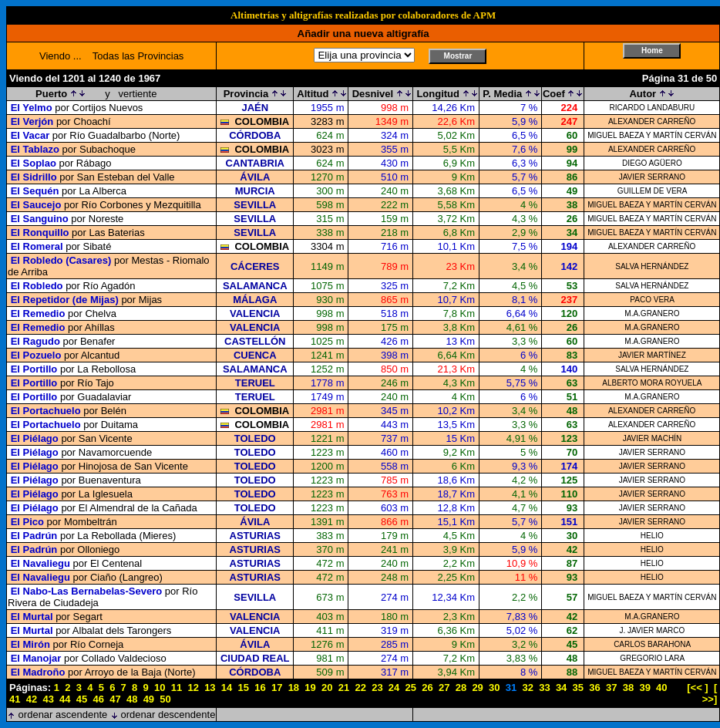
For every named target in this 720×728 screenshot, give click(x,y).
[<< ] (697, 688)
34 (561, 688)
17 (277, 688)
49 (149, 699)
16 (260, 688)
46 (99, 699)
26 (427, 688)
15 (244, 688)
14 (227, 688)
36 (594, 688)
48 (132, 699)
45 (82, 699)
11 (177, 688)
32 (527, 688)
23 (377, 688)
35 (578, 688)
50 (165, 699)
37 (611, 688)
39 (644, 688)
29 (477, 688)
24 (394, 688)
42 (32, 699)
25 (411, 688)
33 (544, 688)
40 (661, 688)
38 (628, 688)
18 (294, 688)
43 (48, 699)
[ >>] (710, 693)
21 (344, 688)
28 (461, 688)
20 (327, 688)
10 (160, 688)
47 (115, 699)
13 (210, 688)
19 (310, 688)
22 (360, 688)
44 (65, 699)
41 (15, 699)
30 (494, 688)
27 (444, 688)
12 (193, 688)
